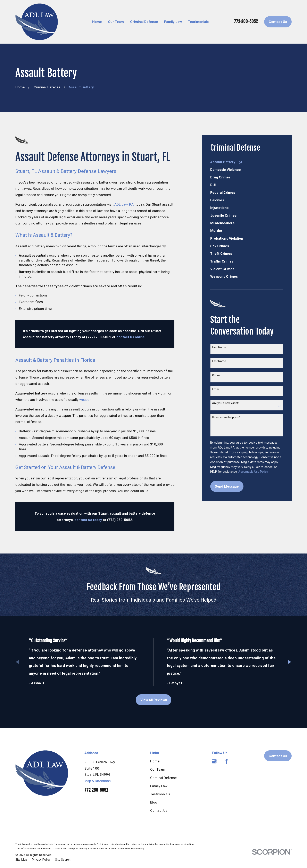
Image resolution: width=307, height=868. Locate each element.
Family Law (159, 786)
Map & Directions (98, 781)
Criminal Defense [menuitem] (144, 22)
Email (216, 389)
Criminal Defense (163, 778)
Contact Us (278, 22)
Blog (154, 802)
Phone (216, 375)
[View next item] (290, 662)
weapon (85, 400)
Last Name (219, 361)
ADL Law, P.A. (124, 204)
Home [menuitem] (97, 22)
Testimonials (160, 794)
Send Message (227, 486)
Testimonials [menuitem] (198, 22)
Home (155, 761)
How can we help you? (226, 417)
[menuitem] (247, 162)
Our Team (158, 769)
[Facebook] (226, 761)
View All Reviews (154, 700)
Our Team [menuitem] (116, 22)
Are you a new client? (226, 403)
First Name (219, 347)
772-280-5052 (246, 21)
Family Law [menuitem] (173, 22)
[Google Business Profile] (214, 761)
